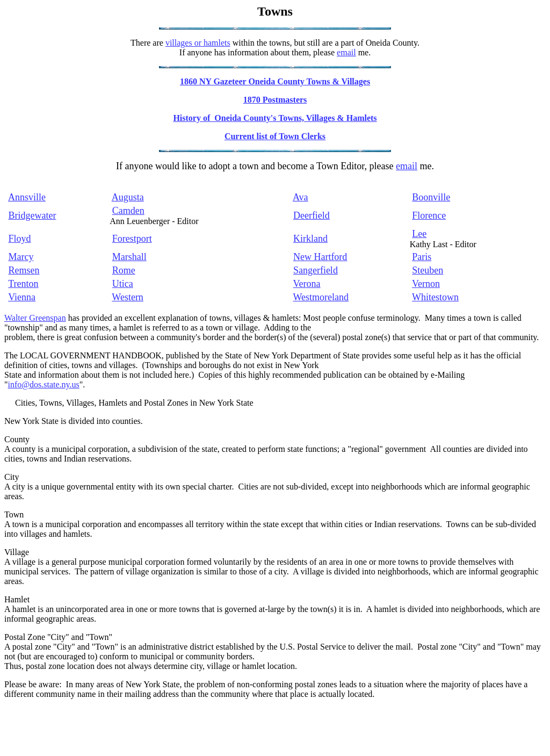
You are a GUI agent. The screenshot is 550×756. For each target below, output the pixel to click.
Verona (307, 284)
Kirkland (310, 239)
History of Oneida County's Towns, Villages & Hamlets (275, 118)
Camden (128, 211)
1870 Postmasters (275, 100)
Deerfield (312, 215)
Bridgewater (32, 215)
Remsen (24, 270)
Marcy (21, 257)
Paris (422, 257)
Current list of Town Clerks (275, 136)
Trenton (23, 284)
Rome (124, 270)
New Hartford (320, 257)
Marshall (129, 257)
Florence (429, 215)
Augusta (128, 197)
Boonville (431, 197)
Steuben (428, 270)
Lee (419, 234)
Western (128, 297)
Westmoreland (321, 297)
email (346, 52)
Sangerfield (316, 270)
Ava (301, 197)
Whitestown (435, 297)
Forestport (132, 239)
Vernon (426, 284)
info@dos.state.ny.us (44, 384)
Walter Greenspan (35, 318)
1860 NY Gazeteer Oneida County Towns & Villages (275, 81)
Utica (123, 284)
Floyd (20, 239)
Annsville (27, 197)
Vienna (22, 297)
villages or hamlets (198, 43)
